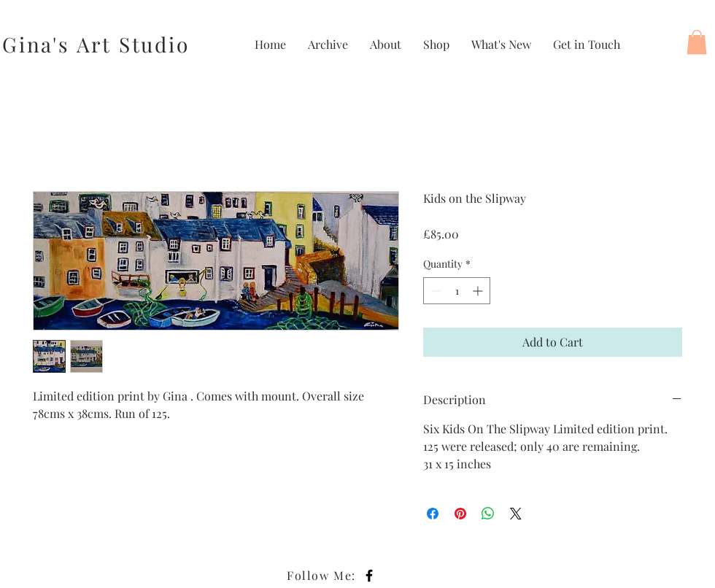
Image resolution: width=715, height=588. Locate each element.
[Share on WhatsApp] (488, 514)
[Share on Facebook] (433, 514)
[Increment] (479, 291)
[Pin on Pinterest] (460, 514)
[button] (697, 42)
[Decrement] (434, 291)
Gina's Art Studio (96, 44)
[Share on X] (516, 514)
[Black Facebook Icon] (369, 576)
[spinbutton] (457, 291)
